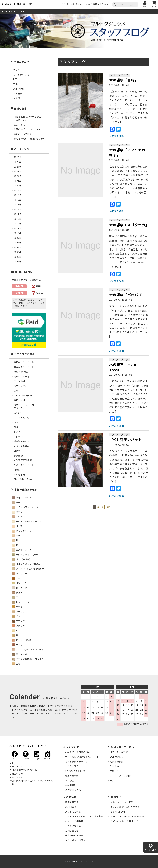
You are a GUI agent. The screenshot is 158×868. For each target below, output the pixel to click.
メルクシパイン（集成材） (27, 564)
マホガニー (19, 574)
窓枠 (16, 427)
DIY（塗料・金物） (24, 479)
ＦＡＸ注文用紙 (73, 826)
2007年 (18, 248)
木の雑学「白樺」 (124, 80)
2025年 (18, 162)
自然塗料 (18, 451)
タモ (16, 503)
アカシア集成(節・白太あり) (28, 659)
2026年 (18, 157)
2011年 (18, 229)
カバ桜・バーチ (22, 550)
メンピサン (19, 583)
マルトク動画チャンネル (78, 762)
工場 (15, 84)
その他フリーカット (24, 465)
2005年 (18, 257)
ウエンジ (18, 621)
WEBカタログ (117, 757)
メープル (18, 526)
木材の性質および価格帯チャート (82, 757)
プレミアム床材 (22, 418)
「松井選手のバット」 (127, 440)
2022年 (18, 176)
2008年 (18, 243)
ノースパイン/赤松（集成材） (29, 569)
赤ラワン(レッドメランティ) (28, 650)
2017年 (18, 200)
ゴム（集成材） (22, 559)
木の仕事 (18, 94)
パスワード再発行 (74, 821)
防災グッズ (19, 125)
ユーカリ (18, 612)
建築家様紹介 (117, 762)
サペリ (17, 645)
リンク (113, 781)
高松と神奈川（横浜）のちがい (30, 139)
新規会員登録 (72, 802)
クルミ (17, 593)
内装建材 (18, 470)
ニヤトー (18, 517)
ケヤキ (17, 607)
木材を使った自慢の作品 (78, 752)
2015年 (18, 210)
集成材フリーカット (24, 367)
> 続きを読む (117, 136)
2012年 (18, 224)
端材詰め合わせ (22, 441)
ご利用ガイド (72, 807)
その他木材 (19, 475)
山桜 (16, 664)
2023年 (18, 172)
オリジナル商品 (22, 446)
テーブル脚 (19, 381)
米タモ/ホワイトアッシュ (27, 522)
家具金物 (18, 456)
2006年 (18, 252)
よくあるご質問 (73, 812)
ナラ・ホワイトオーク (25, 507)
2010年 (18, 233)
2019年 (18, 191)
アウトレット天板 (23, 396)
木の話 (17, 98)
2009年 (18, 238)
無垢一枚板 (19, 400)
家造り (17, 70)
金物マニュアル (73, 790)
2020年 (18, 186)
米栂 (16, 536)
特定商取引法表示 (74, 835)
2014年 (18, 214)
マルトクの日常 (21, 75)
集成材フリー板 (22, 377)
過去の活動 (19, 89)
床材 (16, 391)
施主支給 (114, 766)
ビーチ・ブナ (21, 588)
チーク (17, 578)
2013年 (18, 219)
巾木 (16, 422)
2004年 (18, 262)
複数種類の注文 (22, 372)
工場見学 (114, 771)
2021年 (18, 181)
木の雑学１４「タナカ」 (129, 225)
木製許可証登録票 (23, 460)
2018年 (18, 195)
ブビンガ (18, 626)
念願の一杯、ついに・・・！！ (30, 129)
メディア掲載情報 (119, 752)
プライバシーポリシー (76, 840)
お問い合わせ (72, 831)
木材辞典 (70, 781)
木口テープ (19, 437)
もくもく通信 (72, 766)
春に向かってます (23, 134)
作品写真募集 (72, 776)
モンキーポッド (22, 654)
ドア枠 (17, 432)
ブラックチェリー (23, 531)
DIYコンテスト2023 (75, 771)
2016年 (18, 205)
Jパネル (18, 413)
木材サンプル (21, 386)
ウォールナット (22, 498)
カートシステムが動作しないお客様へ (84, 816)
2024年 (18, 167)
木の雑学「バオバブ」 (127, 295)
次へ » (110, 507)
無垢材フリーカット (24, 362)
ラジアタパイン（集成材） (27, 555)
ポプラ (17, 512)
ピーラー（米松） (23, 640)
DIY (15, 79)
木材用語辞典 (72, 785)
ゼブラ (17, 616)
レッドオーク (21, 602)
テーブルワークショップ (122, 776)
